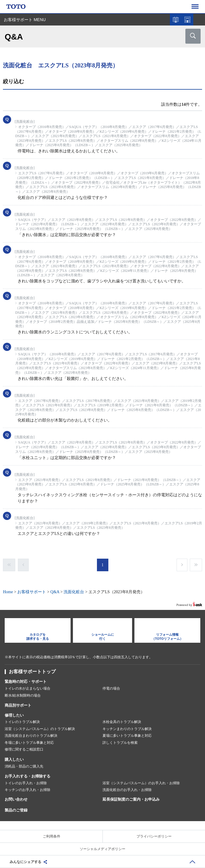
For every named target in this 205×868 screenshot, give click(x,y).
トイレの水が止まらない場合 (28, 688)
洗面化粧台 (74, 592)
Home (8, 592)
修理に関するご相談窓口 (24, 749)
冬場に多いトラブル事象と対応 (29, 743)
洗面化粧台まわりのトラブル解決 (31, 736)
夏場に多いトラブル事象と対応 (127, 736)
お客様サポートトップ (32, 672)
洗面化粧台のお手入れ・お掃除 (127, 790)
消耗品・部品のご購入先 (24, 766)
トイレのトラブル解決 (22, 722)
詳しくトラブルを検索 (120, 743)
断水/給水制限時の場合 (23, 695)
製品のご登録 (16, 810)
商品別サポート (18, 705)
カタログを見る (176, 20)
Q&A (55, 592)
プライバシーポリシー (154, 836)
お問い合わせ (16, 799)
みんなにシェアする (25, 862)
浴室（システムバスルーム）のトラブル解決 (40, 729)
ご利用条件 (52, 836)
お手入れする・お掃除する (28, 776)
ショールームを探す (187, 20)
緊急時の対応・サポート (26, 682)
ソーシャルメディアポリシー (102, 849)
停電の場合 (111, 688)
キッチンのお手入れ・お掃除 (28, 790)
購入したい (14, 759)
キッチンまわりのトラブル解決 (127, 729)
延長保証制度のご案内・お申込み (131, 799)
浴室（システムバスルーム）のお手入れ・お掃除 (141, 783)
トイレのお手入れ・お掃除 (26, 783)
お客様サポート (32, 592)
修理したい (14, 715)
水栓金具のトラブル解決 (122, 722)
